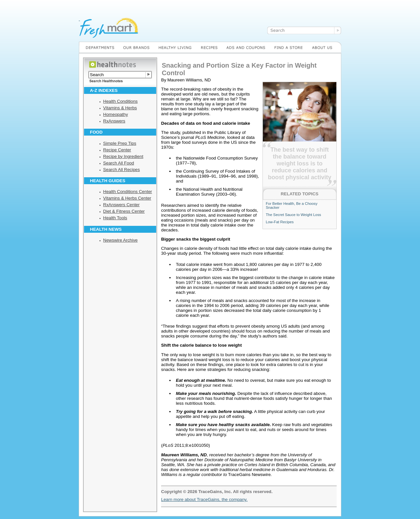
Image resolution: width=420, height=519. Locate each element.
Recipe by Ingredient (123, 156)
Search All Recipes (121, 170)
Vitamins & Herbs (120, 108)
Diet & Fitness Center (124, 211)
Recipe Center (117, 150)
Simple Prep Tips (120, 143)
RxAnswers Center (121, 205)
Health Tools (115, 218)
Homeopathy (115, 114)
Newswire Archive (120, 240)
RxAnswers (114, 121)
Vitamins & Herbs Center (127, 198)
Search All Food (118, 163)
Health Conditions (120, 101)
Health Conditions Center (127, 192)
